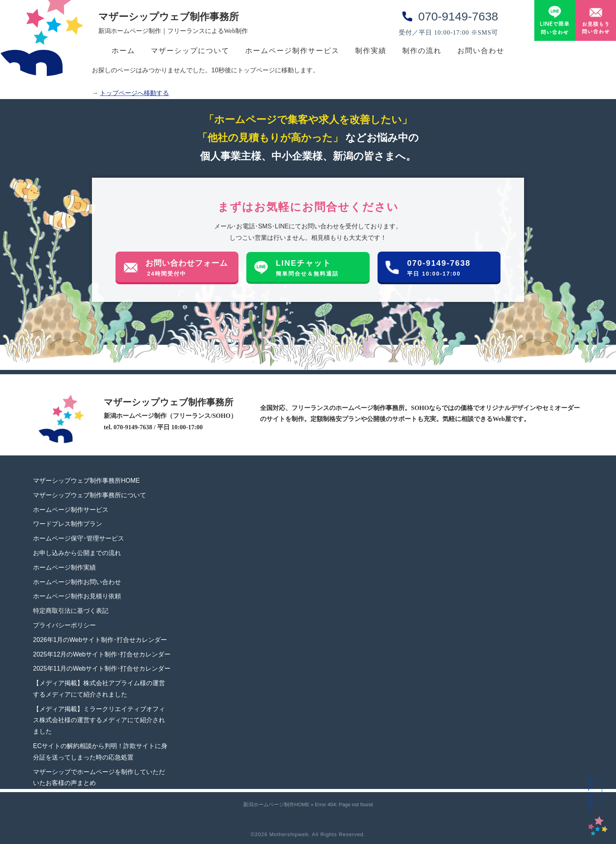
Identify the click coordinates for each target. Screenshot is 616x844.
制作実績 (371, 51)
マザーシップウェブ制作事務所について (90, 495)
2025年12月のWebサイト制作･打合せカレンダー (102, 654)
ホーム (123, 51)
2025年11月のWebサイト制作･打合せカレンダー (102, 668)
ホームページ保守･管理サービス (79, 538)
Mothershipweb (289, 834)
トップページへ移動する (134, 93)
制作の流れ (422, 51)
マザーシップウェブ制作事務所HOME (86, 481)
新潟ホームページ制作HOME (276, 804)
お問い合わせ (481, 51)
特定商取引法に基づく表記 (71, 611)
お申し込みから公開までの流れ (77, 553)
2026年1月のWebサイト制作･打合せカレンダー (100, 640)
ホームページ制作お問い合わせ (77, 582)
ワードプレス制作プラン (68, 524)
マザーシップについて (190, 51)
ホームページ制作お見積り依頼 (77, 596)
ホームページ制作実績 (64, 567)
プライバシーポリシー (64, 625)
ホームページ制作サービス (292, 51)
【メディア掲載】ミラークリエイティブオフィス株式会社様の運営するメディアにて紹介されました (99, 720)
